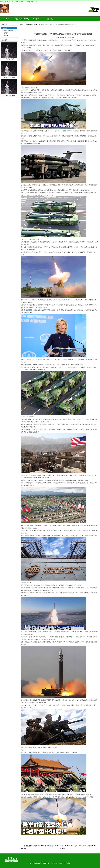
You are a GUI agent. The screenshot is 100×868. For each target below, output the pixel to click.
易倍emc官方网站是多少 (32, 25)
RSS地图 (60, 863)
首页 (7, 19)
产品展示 (36, 19)
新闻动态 (50, 19)
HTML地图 (67, 863)
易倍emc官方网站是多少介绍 (22, 20)
